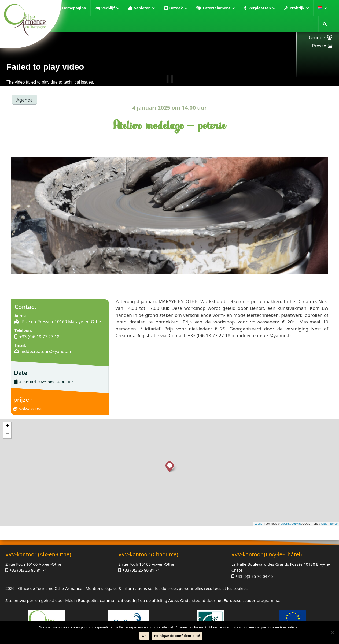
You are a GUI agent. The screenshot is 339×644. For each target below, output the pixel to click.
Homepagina (74, 8)
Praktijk (299, 8)
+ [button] (7, 426)
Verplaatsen (262, 8)
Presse (319, 46)
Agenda (25, 100)
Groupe (317, 37)
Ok (144, 636)
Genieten (144, 8)
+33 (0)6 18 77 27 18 (39, 337)
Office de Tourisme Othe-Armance (50, 588)
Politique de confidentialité (177, 636)
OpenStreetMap (291, 524)
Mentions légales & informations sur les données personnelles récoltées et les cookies (167, 588)
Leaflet (259, 524)
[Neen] (332, 632)
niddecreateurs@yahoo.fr (46, 351)
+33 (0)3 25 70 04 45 (254, 576)
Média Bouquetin (81, 600)
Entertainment (219, 8)
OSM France (329, 524)
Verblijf (110, 8)
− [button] (7, 434)
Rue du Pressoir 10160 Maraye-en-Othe (61, 322)
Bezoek (178, 8)
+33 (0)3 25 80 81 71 (28, 570)
